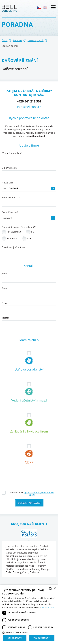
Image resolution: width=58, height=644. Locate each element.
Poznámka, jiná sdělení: (14, 247)
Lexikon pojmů (35, 40)
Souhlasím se (28, 493)
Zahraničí (9, 239)
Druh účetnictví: (10, 212)
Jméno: (5, 274)
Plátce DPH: (8, 183)
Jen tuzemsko (11, 232)
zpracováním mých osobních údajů (39, 494)
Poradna (17, 40)
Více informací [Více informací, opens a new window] (49, 607)
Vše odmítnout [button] (42, 638)
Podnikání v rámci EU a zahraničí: (19, 227)
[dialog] (29, 614)
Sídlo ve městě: (10, 168)
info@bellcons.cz (29, 107)
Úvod (5, 40)
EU (30, 232)
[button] (29, 632)
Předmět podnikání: (12, 153)
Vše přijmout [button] (15, 638)
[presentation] (29, 481)
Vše (26, 239)
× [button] (55, 588)
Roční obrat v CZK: (11, 198)
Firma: (5, 288)
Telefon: (6, 318)
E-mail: (5, 303)
